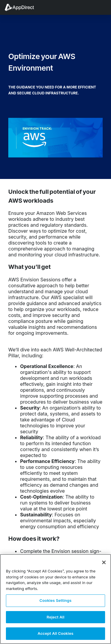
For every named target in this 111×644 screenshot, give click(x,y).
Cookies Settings (55, 600)
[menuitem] (22, 7)
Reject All (55, 617)
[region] (55, 599)
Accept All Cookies (55, 633)
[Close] (104, 562)
